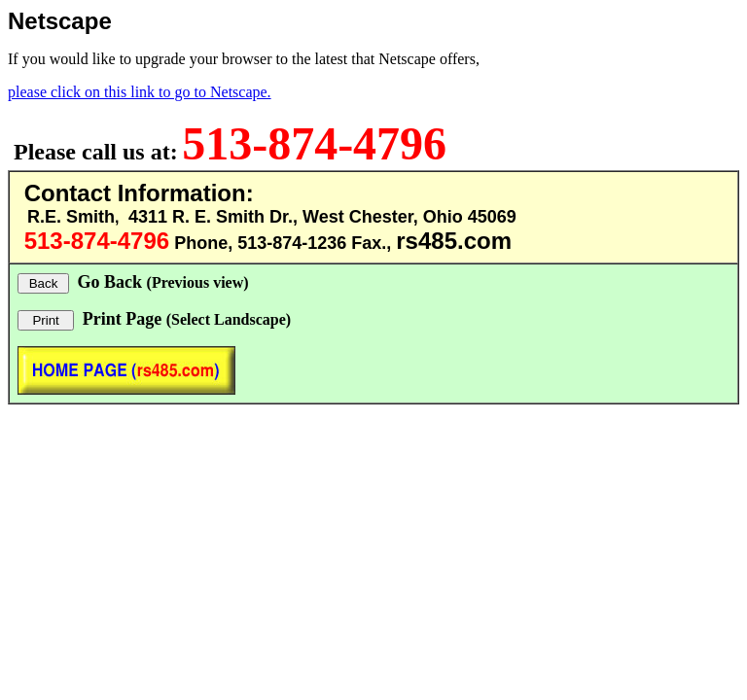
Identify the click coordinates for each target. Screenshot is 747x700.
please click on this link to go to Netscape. (140, 92)
